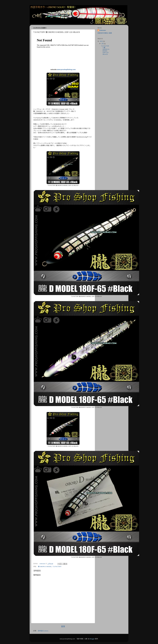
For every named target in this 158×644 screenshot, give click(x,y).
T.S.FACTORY (57, 567)
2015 (101, 41)
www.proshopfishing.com (66, 70)
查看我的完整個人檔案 (105, 33)
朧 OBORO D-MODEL (45, 567)
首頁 (63, 627)
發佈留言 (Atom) (43, 631)
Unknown (103, 30)
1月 (103, 44)
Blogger (92, 639)
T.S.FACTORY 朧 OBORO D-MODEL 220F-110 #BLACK (105, 50)
